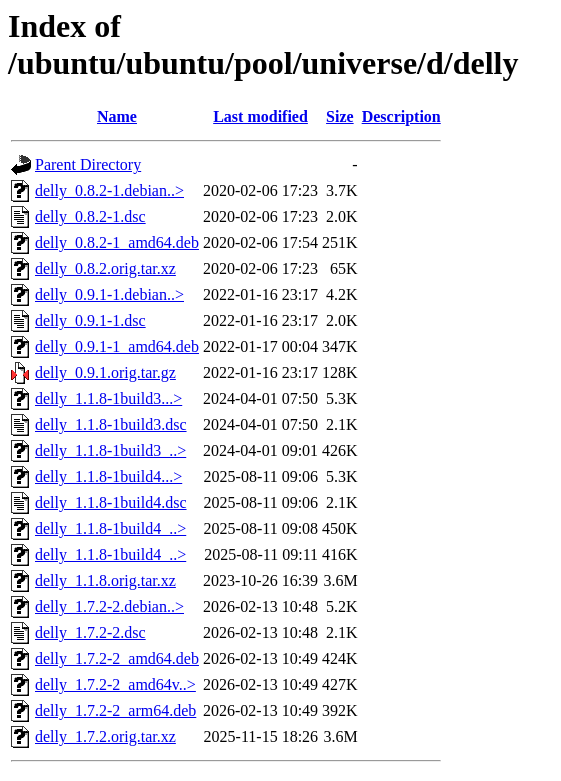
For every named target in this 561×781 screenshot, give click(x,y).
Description (401, 116)
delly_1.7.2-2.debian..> (109, 606)
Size (340, 116)
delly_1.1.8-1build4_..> (110, 528)
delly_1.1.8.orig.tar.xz (105, 580)
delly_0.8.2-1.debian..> (109, 190)
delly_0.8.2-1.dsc (90, 216)
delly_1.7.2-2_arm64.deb (115, 710)
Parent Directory (88, 164)
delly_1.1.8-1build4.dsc (111, 502)
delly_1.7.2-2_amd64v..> (115, 684)
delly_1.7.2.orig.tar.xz (105, 736)
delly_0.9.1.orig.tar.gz (105, 372)
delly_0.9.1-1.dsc (90, 320)
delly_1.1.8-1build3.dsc (111, 424)
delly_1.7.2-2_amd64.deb (117, 658)
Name (117, 116)
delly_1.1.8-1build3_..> (110, 450)
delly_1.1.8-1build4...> (108, 476)
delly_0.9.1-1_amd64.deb (117, 346)
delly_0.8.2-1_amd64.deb (117, 242)
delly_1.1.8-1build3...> (108, 398)
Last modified (260, 116)
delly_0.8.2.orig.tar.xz (105, 268)
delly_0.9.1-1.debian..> (109, 294)
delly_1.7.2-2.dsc (90, 632)
